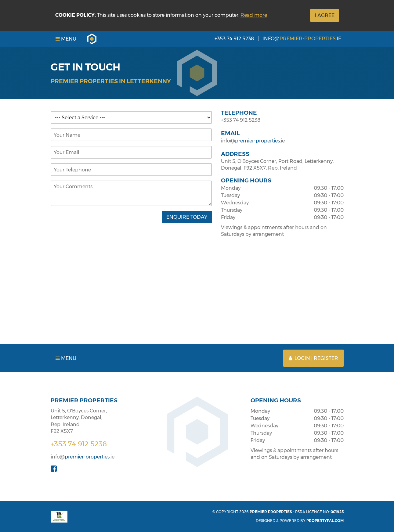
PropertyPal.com (325, 521)
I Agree (325, 15)
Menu (66, 39)
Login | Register (313, 358)
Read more (254, 15)
